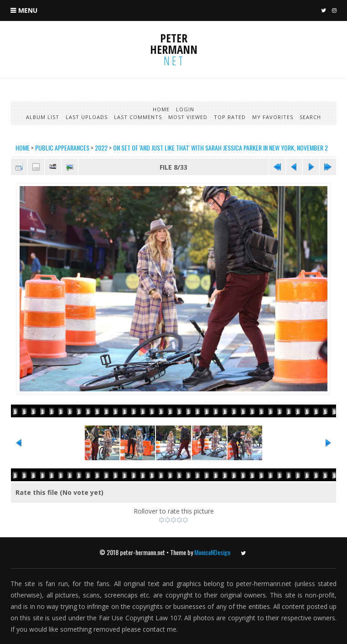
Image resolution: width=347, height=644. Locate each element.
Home (161, 109)
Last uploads (87, 117)
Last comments (138, 117)
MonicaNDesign (212, 552)
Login (185, 109)
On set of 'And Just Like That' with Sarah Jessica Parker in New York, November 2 (220, 148)
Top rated (230, 117)
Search (310, 117)
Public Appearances (62, 148)
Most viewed (188, 117)
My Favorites (273, 117)
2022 (101, 148)
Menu (28, 10)
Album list (43, 117)
